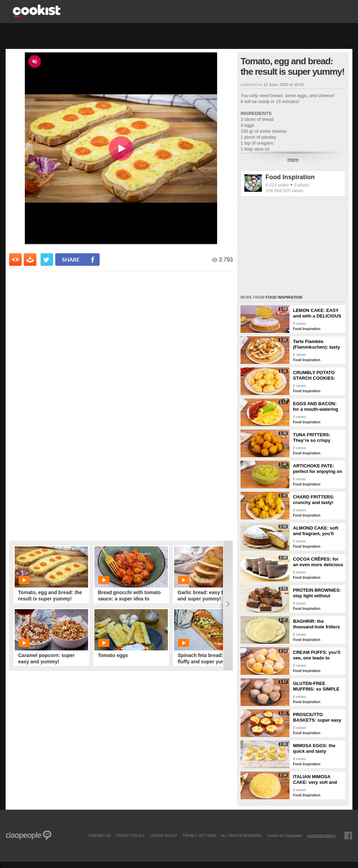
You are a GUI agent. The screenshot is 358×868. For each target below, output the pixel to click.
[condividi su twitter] (47, 260)
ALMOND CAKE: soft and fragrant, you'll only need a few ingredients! (316, 531)
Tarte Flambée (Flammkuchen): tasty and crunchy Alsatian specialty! (316, 344)
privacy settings (199, 836)
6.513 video (277, 185)
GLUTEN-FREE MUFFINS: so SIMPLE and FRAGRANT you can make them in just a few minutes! (317, 686)
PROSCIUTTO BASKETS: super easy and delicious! (317, 717)
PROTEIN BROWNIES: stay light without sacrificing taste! (317, 593)
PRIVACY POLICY (130, 836)
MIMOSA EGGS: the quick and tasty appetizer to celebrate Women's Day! (316, 749)
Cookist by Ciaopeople (285, 836)
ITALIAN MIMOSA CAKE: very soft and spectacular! (315, 780)
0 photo (302, 185)
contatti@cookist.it (321, 836)
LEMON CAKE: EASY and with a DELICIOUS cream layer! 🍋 (317, 313)
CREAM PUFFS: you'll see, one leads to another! (317, 655)
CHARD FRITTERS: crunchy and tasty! (314, 500)
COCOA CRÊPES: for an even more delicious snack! (318, 562)
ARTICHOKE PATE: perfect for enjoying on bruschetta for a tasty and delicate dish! (318, 469)
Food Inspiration (290, 177)
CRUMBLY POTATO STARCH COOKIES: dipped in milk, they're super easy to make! (317, 375)
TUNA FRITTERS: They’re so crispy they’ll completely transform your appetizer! (312, 438)
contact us (99, 836)
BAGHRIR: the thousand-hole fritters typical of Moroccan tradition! (316, 624)
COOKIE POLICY (164, 836)
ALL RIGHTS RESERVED (242, 836)
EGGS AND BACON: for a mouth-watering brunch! (316, 407)
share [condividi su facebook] (71, 259)
